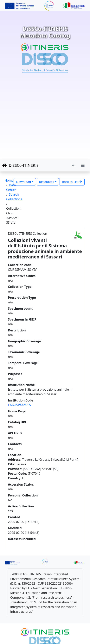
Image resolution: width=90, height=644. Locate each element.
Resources (47, 182)
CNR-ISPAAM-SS (19, 405)
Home (9, 180)
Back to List (72, 182)
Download (23, 182)
